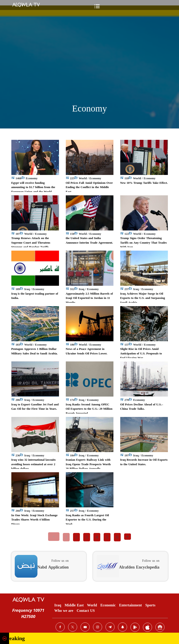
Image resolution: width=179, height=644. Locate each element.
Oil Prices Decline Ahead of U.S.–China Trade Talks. (142, 407)
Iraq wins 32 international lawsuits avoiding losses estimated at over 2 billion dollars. (34, 464)
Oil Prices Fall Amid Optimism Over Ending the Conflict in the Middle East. (89, 187)
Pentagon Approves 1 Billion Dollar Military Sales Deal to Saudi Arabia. (35, 351)
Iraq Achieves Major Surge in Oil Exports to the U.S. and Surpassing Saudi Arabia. (143, 298)
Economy (89, 109)
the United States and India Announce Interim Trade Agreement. (89, 240)
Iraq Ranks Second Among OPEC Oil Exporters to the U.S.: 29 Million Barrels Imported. (89, 409)
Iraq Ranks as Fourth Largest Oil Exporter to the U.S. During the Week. (87, 520)
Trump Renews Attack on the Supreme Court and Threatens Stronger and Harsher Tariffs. (31, 242)
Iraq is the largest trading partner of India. (35, 296)
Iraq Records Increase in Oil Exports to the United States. (144, 462)
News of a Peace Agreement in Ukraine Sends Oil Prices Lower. (87, 351)
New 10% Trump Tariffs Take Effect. (144, 183)
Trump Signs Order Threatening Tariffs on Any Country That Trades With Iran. (144, 242)
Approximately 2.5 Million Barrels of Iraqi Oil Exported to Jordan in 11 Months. (89, 298)
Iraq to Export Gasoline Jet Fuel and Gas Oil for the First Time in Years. (35, 407)
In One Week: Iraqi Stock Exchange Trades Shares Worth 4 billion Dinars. (34, 520)
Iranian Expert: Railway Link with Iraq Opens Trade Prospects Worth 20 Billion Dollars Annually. (88, 464)
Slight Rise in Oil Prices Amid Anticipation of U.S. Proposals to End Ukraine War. (141, 353)
